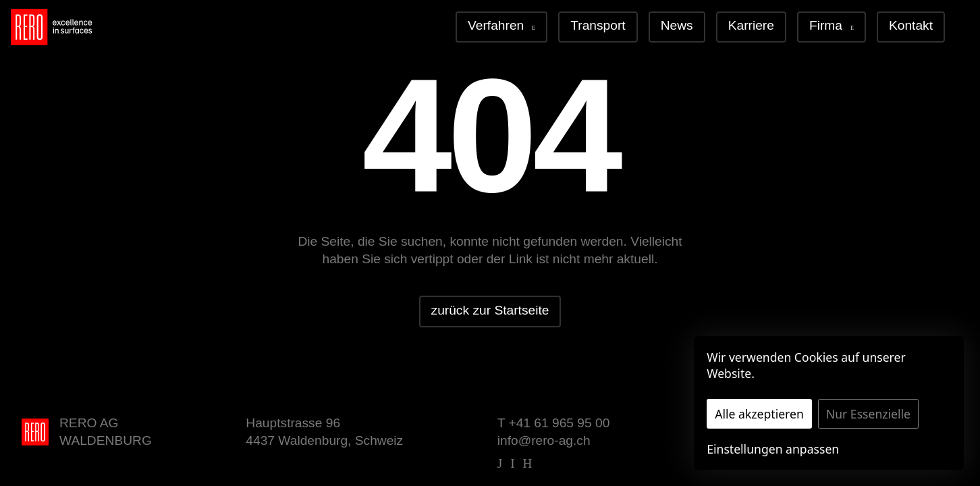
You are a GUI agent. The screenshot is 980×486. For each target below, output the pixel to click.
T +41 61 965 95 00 (554, 423)
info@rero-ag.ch (544, 440)
